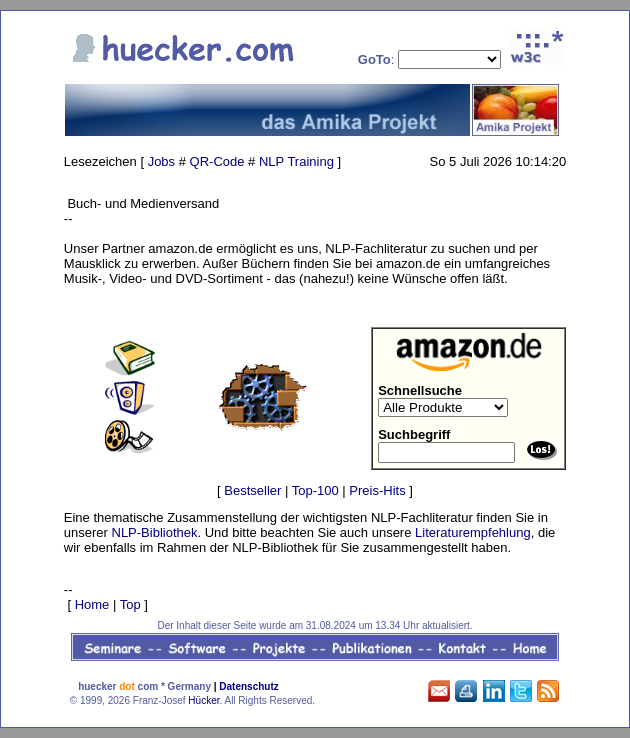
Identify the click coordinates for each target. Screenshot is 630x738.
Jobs (161, 161)
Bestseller (252, 490)
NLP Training (296, 161)
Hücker (203, 700)
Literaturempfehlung (473, 532)
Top (130, 604)
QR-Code (217, 161)
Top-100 (315, 490)
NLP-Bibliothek (155, 532)
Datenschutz (248, 686)
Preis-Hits (377, 490)
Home (92, 604)
